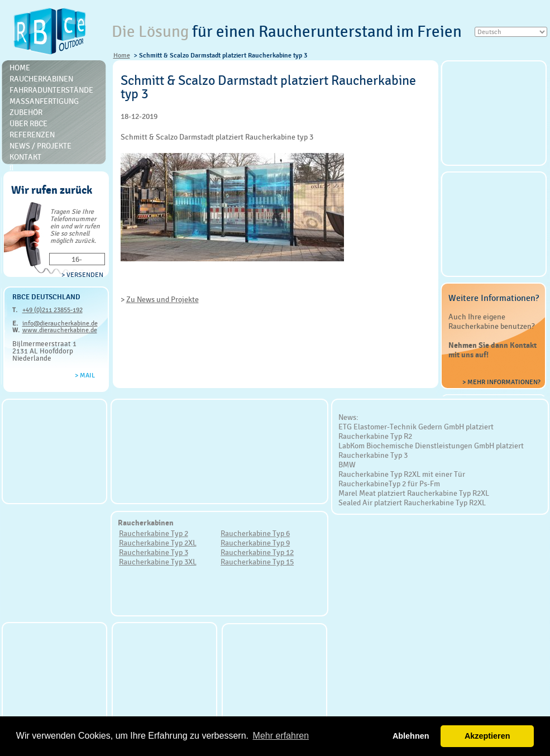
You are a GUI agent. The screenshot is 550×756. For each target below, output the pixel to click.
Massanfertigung (44, 101)
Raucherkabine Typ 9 (255, 543)
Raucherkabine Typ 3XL (158, 562)
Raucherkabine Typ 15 (257, 562)
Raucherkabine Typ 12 (257, 552)
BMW (347, 465)
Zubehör (26, 112)
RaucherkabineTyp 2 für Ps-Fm (389, 484)
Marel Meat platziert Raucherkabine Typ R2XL (414, 493)
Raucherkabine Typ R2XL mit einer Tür (402, 474)
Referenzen (32, 135)
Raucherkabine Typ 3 (154, 552)
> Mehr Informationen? (501, 382)
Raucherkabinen (41, 79)
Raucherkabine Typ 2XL (158, 543)
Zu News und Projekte (162, 299)
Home (122, 55)
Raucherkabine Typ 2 (154, 533)
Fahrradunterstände (51, 90)
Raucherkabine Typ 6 (255, 533)
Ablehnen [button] (411, 736)
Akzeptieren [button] (487, 736)
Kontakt (25, 157)
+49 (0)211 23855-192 (52, 310)
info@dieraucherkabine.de (60, 323)
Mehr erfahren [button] (281, 736)
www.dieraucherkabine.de (60, 330)
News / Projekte (40, 146)
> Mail (85, 375)
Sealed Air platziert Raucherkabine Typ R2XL (412, 503)
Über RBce (28, 123)
